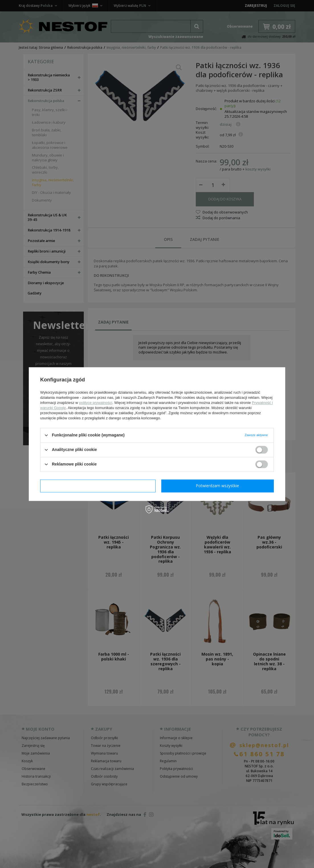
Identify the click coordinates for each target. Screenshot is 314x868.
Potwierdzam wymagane (98, 486)
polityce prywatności (96, 403)
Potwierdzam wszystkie (217, 486)
